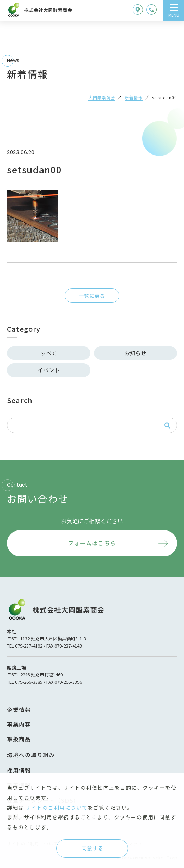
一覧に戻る (92, 296)
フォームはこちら (92, 543)
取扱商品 (19, 739)
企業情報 (19, 710)
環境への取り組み (31, 755)
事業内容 (19, 724)
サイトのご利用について (56, 807)
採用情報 (19, 770)
